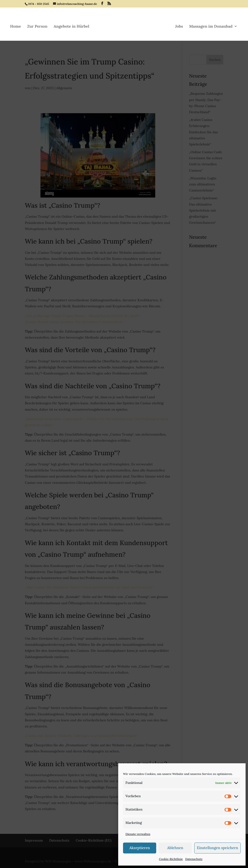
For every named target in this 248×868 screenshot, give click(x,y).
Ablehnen (175, 848)
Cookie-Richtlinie (171, 859)
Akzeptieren (140, 848)
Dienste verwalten (138, 834)
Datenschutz (194, 859)
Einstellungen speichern (217, 848)
